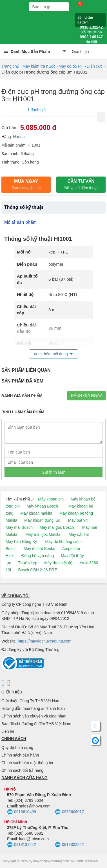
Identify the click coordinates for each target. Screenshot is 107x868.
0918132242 (22, 845)
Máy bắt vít (78, 520)
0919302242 (69, 845)
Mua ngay (26, 184)
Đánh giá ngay (86, 396)
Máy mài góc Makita (43, 534)
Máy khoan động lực (42, 520)
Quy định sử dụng (17, 747)
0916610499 (22, 812)
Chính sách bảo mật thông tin (27, 763)
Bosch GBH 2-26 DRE (38, 570)
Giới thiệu (80, 51)
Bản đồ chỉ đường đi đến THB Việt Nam (36, 724)
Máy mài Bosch (19, 527)
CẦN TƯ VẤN (81, 184)
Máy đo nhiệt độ (58, 563)
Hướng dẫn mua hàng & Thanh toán (33, 708)
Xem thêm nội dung (51, 354)
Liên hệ (8, 731)
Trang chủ (10, 66)
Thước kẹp (28, 563)
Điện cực (95, 66)
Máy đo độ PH (71, 66)
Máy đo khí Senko (39, 549)
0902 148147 (91, 39)
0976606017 (69, 812)
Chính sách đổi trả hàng (22, 770)
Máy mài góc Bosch (57, 527)
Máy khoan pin (51, 499)
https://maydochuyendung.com (45, 641)
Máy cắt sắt (79, 534)
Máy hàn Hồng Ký (21, 542)
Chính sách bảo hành (20, 755)
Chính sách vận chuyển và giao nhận (34, 716)
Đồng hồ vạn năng (38, 556)
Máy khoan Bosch (42, 506)
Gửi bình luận (54, 472)
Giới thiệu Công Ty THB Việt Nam (31, 701)
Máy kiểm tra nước (39, 66)
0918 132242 (91, 30)
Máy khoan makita (36, 513)
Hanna (19, 137)
